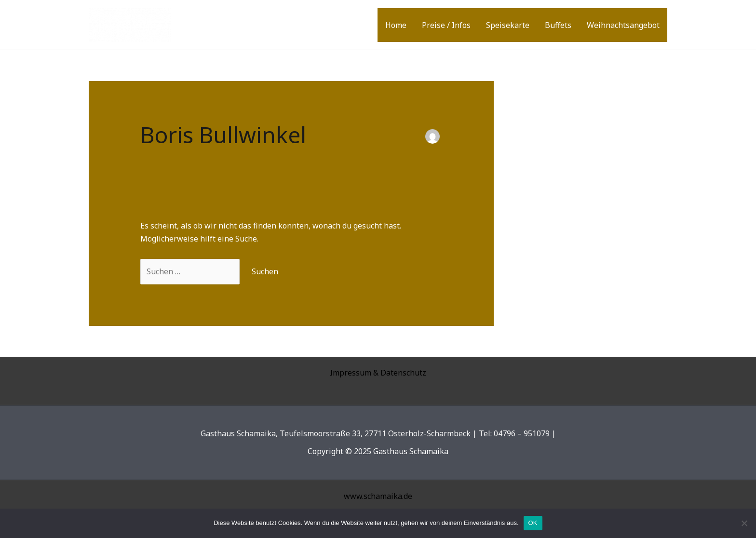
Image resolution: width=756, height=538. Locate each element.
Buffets (558, 25)
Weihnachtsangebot (623, 25)
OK (533, 523)
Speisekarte (508, 25)
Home (396, 25)
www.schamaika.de (378, 496)
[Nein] (744, 523)
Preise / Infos (446, 25)
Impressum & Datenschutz (378, 373)
